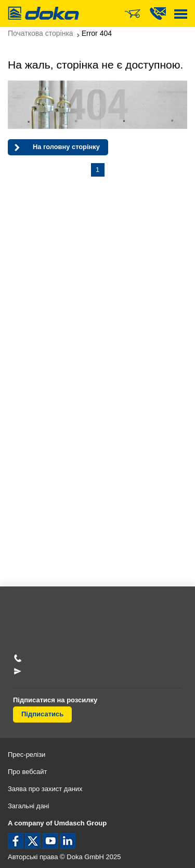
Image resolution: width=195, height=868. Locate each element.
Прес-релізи (27, 755)
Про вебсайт (28, 772)
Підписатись (42, 714)
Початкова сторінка (41, 33)
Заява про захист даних (45, 789)
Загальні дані (29, 806)
